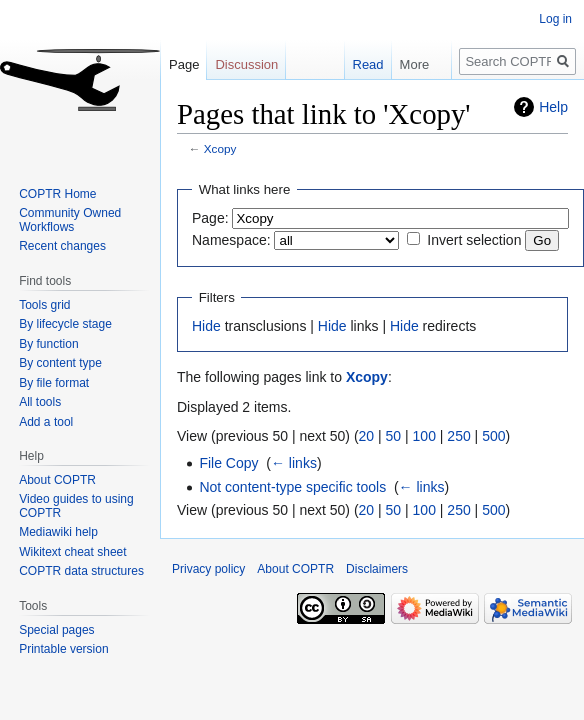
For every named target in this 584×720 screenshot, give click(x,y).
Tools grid (44, 305)
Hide (206, 326)
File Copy (228, 463)
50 (394, 436)
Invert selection (474, 240)
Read (357, 64)
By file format (54, 383)
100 (424, 436)
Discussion (246, 64)
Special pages (56, 630)
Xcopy (220, 148)
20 (367, 436)
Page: (210, 218)
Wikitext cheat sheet (72, 552)
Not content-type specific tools (292, 487)
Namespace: (231, 240)
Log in (555, 19)
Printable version (63, 649)
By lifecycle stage (65, 324)
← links (294, 463)
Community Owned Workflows (70, 220)
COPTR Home (57, 194)
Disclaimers (377, 569)
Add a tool (46, 422)
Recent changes (62, 246)
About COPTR (57, 480)
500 (493, 436)
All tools (40, 402)
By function (48, 344)
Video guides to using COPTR (76, 506)
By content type (60, 363)
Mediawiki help (58, 532)
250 (458, 436)
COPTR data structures (81, 571)
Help (553, 107)
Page (184, 64)
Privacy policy (208, 569)
